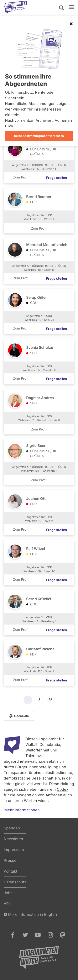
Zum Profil (21, 177)
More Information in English (30, 914)
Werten (30, 801)
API (7, 904)
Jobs (8, 893)
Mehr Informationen (22, 810)
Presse (10, 860)
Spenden (12, 828)
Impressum (14, 850)
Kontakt (11, 871)
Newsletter (14, 839)
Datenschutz (15, 882)
